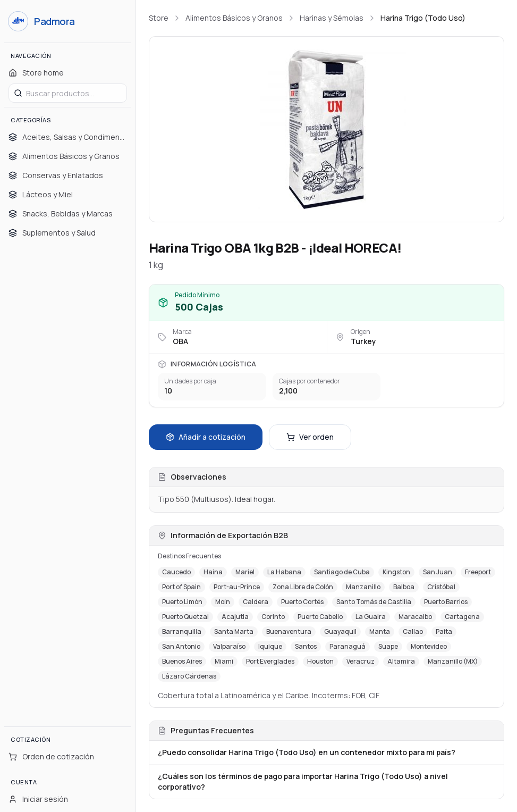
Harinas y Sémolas (332, 18)
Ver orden (310, 437)
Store (159, 18)
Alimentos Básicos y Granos (234, 18)
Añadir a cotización (206, 437)
